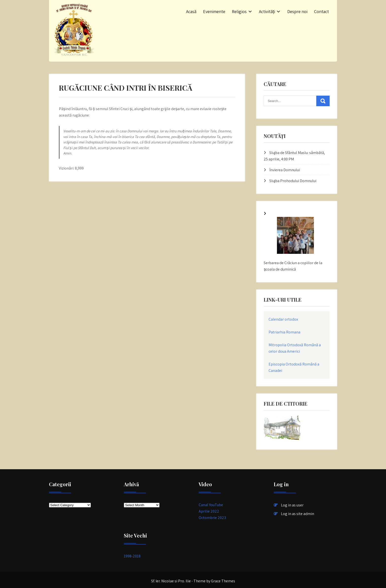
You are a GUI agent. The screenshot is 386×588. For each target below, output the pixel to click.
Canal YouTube (211, 505)
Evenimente (214, 11)
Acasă (191, 11)
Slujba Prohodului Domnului (293, 181)
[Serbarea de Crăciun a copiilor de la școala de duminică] (295, 236)
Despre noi (297, 11)
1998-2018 (132, 556)
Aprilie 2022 (209, 511)
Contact (322, 11)
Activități (267, 11)
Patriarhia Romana (284, 332)
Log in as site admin (298, 514)
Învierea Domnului (285, 170)
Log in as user (292, 505)
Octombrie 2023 (212, 518)
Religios (239, 11)
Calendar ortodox (283, 319)
